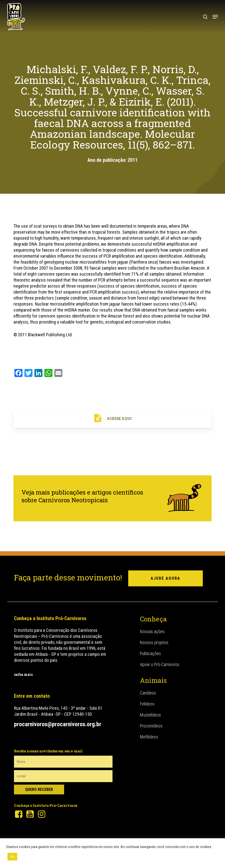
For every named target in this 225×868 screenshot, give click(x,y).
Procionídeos (151, 726)
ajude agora (166, 578)
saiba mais (23, 674)
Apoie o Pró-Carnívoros (160, 664)
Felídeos (147, 704)
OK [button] (12, 857)
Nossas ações (152, 631)
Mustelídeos (150, 715)
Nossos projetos (154, 642)
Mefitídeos (149, 737)
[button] (215, 17)
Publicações (150, 653)
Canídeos (148, 693)
